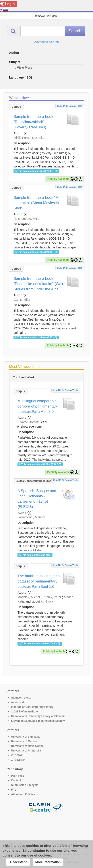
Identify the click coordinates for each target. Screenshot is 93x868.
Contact (16, 780)
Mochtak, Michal (29, 597)
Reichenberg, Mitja (26, 219)
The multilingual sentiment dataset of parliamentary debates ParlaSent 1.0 (39, 581)
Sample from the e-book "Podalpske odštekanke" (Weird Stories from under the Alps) (40, 284)
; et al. (46, 425)
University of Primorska (26, 751)
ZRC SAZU (18, 755)
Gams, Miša (22, 300)
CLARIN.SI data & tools (70, 106)
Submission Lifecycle (25, 785)
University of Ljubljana (25, 737)
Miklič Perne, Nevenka (29, 138)
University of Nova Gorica (27, 746)
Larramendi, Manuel (31, 517)
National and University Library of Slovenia (38, 716)
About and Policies (23, 794)
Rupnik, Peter (52, 597)
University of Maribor (24, 741)
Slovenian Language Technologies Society (38, 721)
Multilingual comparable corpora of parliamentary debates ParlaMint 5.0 (38, 406)
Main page (18, 776)
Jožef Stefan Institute (24, 712)
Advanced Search (47, 42)
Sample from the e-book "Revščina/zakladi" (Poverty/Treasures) (33, 122)
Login (7, 4)
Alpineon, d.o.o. (21, 698)
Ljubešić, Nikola (42, 601)
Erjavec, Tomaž (28, 422)
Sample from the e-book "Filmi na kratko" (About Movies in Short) (38, 203)
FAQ (14, 790)
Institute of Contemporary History (32, 707)
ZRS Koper (18, 760)
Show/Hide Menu (46, 16)
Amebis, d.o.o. (20, 702)
